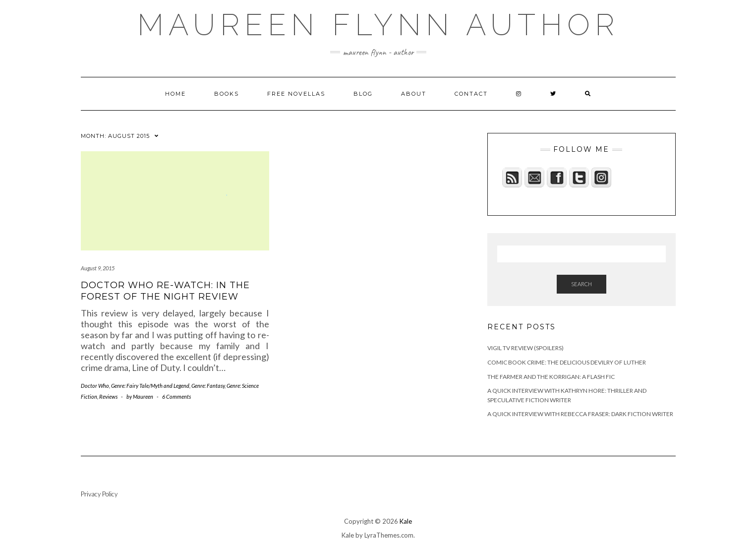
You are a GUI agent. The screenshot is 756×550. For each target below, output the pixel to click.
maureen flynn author (378, 25)
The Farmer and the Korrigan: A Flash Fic (551, 377)
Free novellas (296, 94)
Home (175, 94)
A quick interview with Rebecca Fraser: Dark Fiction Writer (580, 414)
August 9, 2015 (98, 268)
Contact (471, 94)
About (414, 94)
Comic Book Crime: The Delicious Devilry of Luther (567, 362)
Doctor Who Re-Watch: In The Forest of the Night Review (165, 291)
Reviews (108, 397)
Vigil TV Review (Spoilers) (525, 348)
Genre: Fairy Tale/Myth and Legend (150, 386)
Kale (406, 521)
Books (227, 94)
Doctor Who (95, 386)
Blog (363, 94)
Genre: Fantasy (208, 386)
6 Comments (176, 397)
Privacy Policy (99, 494)
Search (582, 284)
